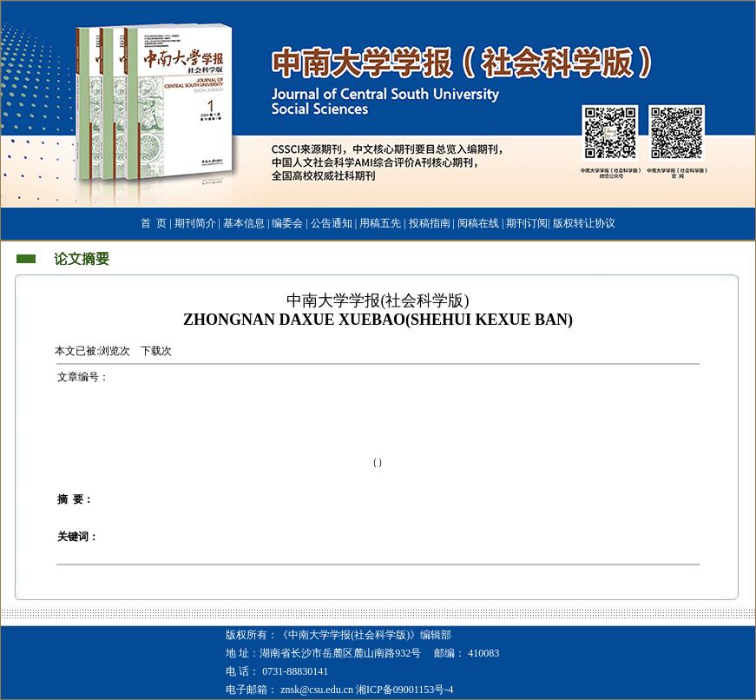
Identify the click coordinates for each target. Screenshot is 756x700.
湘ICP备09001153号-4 (404, 690)
